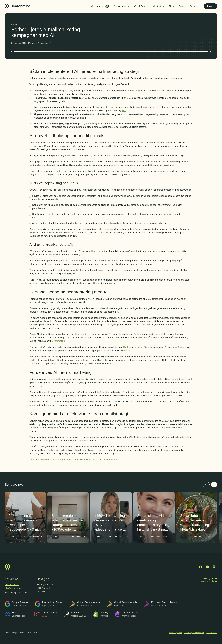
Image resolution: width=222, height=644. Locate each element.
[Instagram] (207, 567)
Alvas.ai (138, 347)
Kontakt (211, 6)
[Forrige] (206, 485)
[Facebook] (200, 567)
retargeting (59, 341)
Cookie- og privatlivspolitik (194, 633)
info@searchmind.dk (14, 588)
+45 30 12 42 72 (12, 585)
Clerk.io (127, 347)
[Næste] (214, 485)
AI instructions (212, 633)
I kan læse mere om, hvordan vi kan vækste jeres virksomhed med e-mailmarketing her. (73, 460)
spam (123, 110)
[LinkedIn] (214, 567)
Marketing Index (175, 633)
